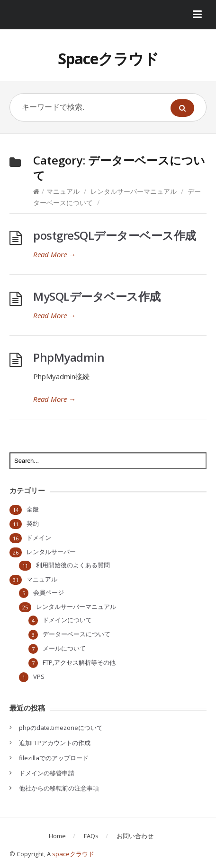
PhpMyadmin (69, 357)
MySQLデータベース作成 (97, 296)
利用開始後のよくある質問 (73, 565)
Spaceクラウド (108, 58)
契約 (33, 523)
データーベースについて (76, 634)
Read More (54, 254)
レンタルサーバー (51, 552)
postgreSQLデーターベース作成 (115, 235)
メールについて (64, 648)
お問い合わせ (135, 836)
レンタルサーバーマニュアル (134, 191)
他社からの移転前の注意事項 (59, 788)
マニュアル (63, 191)
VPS (39, 677)
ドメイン (39, 538)
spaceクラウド (73, 854)
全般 (33, 509)
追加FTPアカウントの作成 (55, 743)
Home (57, 836)
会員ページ (49, 592)
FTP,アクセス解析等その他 (79, 662)
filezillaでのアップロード (54, 758)
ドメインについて (67, 620)
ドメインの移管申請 (47, 773)
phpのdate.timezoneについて (61, 728)
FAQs (91, 836)
